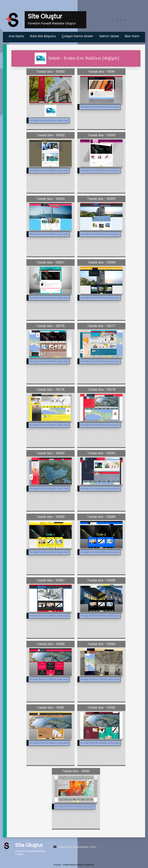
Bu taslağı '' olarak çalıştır (49, 120)
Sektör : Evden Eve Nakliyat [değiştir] (77, 58)
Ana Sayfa (16, 36)
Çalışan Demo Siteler (78, 36)
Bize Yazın (132, 36)
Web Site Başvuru (43, 36)
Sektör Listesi (109, 36)
